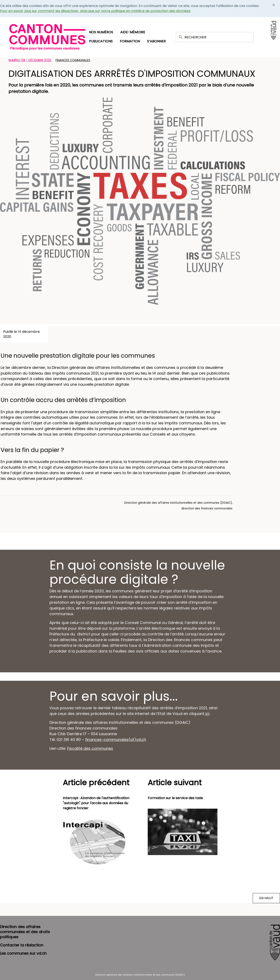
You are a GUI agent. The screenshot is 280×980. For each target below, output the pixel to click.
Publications (101, 41)
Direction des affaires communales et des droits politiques (25, 932)
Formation (130, 41)
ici (207, 714)
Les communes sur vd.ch (23, 953)
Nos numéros (101, 32)
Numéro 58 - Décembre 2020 (30, 60)
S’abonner (156, 41)
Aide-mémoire (133, 32)
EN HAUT (266, 898)
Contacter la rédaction (22, 945)
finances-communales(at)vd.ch (116, 740)
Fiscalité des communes (90, 748)
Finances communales (73, 60)
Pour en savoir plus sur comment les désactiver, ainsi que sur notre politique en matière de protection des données (95, 11)
